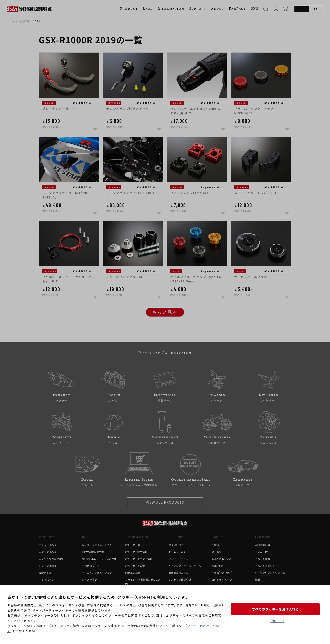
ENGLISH (277, 621)
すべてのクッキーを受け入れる (277, 609)
